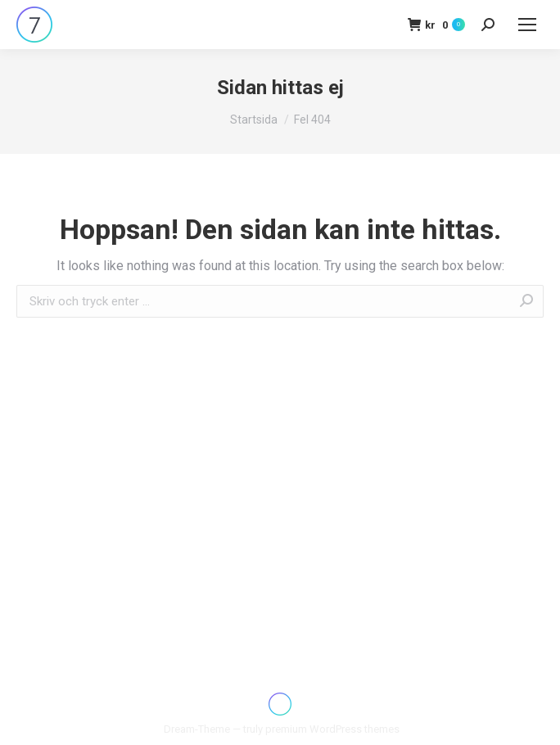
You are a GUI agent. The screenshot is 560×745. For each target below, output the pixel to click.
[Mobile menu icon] (527, 25)
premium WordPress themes (332, 729)
